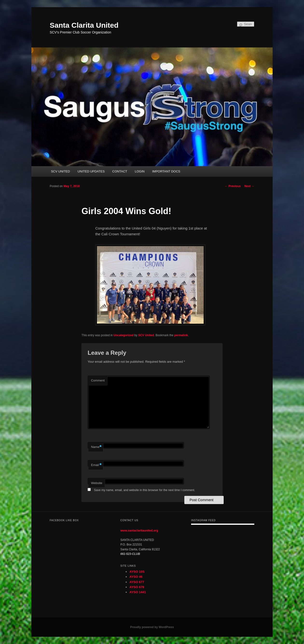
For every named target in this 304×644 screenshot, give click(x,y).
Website (97, 483)
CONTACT (120, 171)
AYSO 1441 (138, 592)
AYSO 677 (137, 582)
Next (249, 186)
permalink (181, 335)
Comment (98, 380)
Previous (233, 186)
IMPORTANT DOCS (166, 171)
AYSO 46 (136, 577)
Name (96, 447)
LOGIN (140, 171)
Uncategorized (124, 335)
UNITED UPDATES (91, 171)
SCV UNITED (60, 171)
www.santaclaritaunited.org (139, 531)
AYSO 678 (137, 587)
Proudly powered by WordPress (152, 627)
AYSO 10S (137, 572)
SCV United (146, 335)
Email (96, 465)
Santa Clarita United (84, 25)
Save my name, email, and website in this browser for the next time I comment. (145, 490)
